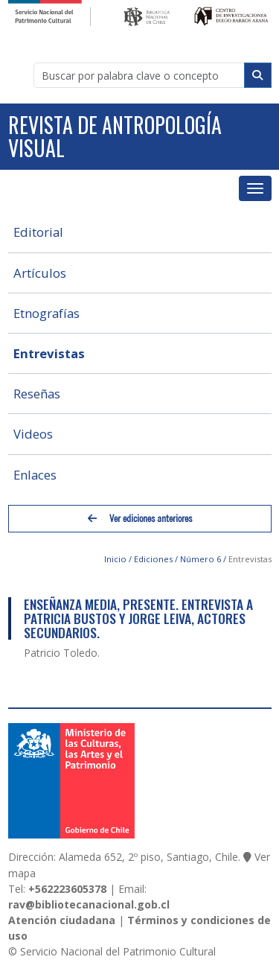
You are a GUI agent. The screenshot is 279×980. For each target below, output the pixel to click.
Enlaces (35, 475)
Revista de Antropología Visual (115, 136)
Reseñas (37, 394)
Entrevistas (49, 353)
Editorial (38, 232)
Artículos (40, 273)
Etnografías (46, 313)
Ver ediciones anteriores (140, 519)
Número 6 (201, 559)
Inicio (115, 559)
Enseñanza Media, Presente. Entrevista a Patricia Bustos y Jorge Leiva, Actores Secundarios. (138, 618)
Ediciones (153, 559)
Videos (33, 434)
